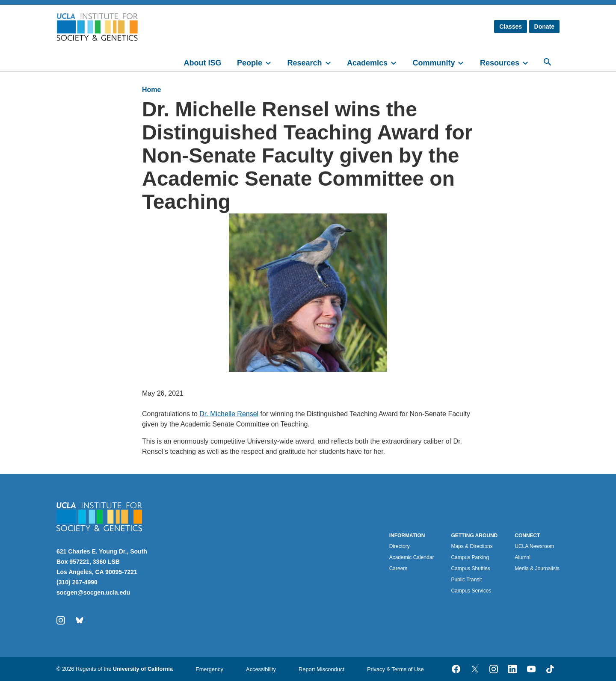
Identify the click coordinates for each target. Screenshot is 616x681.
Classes (511, 27)
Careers (398, 568)
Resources (500, 63)
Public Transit (466, 580)
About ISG (203, 63)
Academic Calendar (412, 557)
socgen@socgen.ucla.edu (93, 592)
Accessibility (261, 669)
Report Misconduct (321, 669)
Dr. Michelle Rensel (229, 414)
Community (434, 63)
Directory (400, 546)
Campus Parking (470, 557)
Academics (367, 63)
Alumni (523, 557)
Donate (544, 27)
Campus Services (471, 591)
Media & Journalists (537, 568)
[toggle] (272, 62)
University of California (143, 669)
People (250, 63)
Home (151, 90)
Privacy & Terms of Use (395, 669)
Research (304, 63)
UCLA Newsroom (534, 546)
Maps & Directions (472, 546)
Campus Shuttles (470, 568)
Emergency (209, 669)
